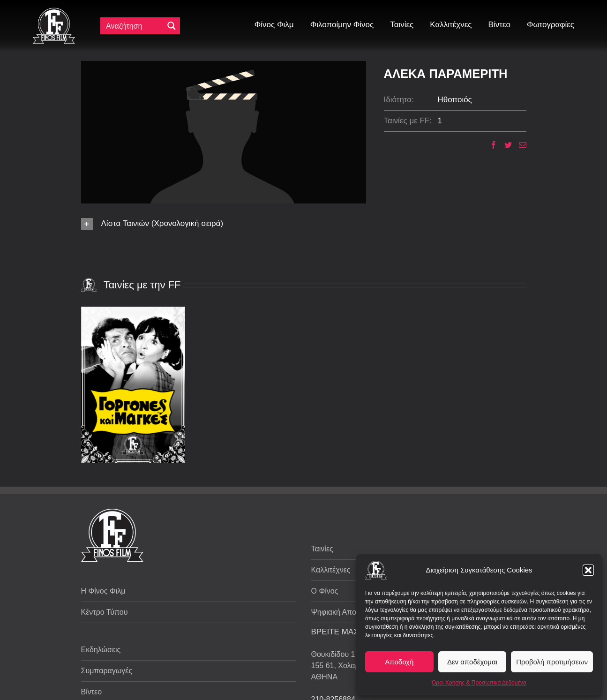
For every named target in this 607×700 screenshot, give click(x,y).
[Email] (519, 145)
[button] (588, 570)
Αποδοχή (399, 662)
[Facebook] (490, 145)
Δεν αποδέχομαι (472, 662)
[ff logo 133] (54, 11)
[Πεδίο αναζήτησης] (134, 26)
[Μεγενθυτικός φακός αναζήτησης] (172, 26)
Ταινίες (322, 549)
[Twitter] (505, 145)
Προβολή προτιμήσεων (552, 662)
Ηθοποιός (455, 100)
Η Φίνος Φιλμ (103, 591)
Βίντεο (92, 692)
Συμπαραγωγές (107, 671)
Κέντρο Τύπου (105, 612)
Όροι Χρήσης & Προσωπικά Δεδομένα (479, 683)
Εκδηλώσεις (101, 650)
